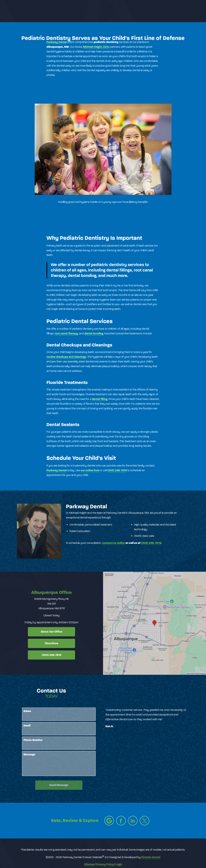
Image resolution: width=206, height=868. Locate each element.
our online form (90, 470)
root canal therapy (66, 333)
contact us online (114, 543)
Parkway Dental (57, 42)
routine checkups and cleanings (66, 357)
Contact (171, 11)
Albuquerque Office (51, 592)
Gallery (101, 11)
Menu (189, 11)
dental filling (100, 399)
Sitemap (89, 864)
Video (115, 11)
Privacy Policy (105, 864)
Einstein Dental (151, 857)
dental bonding (94, 333)
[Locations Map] (155, 623)
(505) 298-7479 (117, 470)
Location (154, 11)
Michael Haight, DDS (96, 47)
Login (119, 864)
